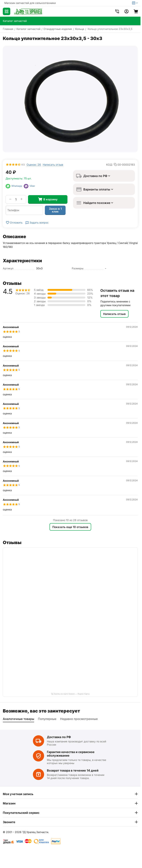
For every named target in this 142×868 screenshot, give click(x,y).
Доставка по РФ (59, 737)
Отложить (14, 223)
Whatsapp (15, 186)
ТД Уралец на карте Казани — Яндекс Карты (70, 694)
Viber (29, 186)
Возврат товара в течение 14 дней (73, 770)
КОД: (109, 165)
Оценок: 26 (34, 165)
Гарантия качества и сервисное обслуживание (71, 754)
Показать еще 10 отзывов (70, 527)
